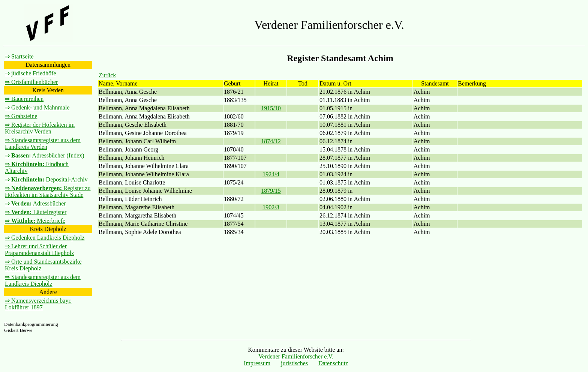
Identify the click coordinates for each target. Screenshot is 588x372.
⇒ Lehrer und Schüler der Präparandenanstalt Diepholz (39, 250)
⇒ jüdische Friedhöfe (31, 73)
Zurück (107, 75)
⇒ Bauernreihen (24, 99)
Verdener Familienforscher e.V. (296, 356)
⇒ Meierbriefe (35, 221)
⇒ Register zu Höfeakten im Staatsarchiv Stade (48, 191)
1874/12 (271, 141)
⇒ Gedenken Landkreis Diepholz (45, 238)
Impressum (257, 363)
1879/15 (271, 191)
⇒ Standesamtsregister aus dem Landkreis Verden (43, 143)
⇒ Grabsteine (21, 116)
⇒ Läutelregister (36, 212)
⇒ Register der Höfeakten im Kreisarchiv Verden (40, 128)
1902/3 (271, 207)
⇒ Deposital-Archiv (46, 179)
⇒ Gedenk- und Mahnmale (37, 107)
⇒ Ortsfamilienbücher (31, 82)
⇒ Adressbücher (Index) (45, 155)
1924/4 (271, 174)
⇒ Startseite (19, 56)
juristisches (294, 363)
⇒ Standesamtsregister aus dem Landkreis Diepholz (43, 280)
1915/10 (271, 108)
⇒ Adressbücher (35, 203)
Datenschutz (333, 363)
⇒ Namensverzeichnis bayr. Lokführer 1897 (38, 304)
